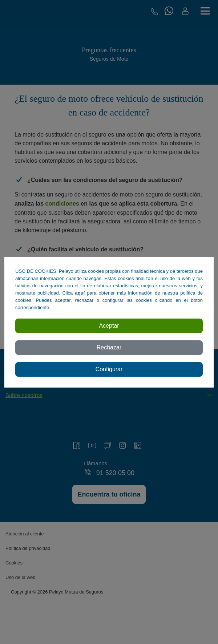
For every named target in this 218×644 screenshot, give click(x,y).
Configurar (109, 369)
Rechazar (109, 347)
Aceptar (109, 326)
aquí (80, 293)
